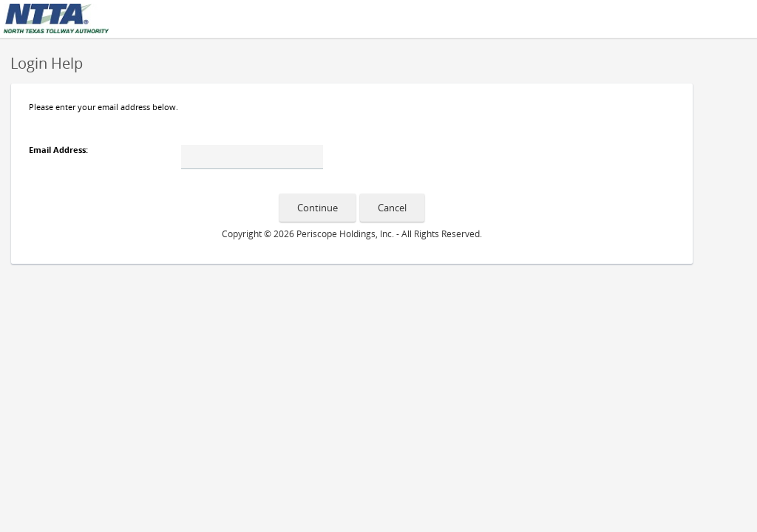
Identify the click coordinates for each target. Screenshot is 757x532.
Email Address (57, 150)
